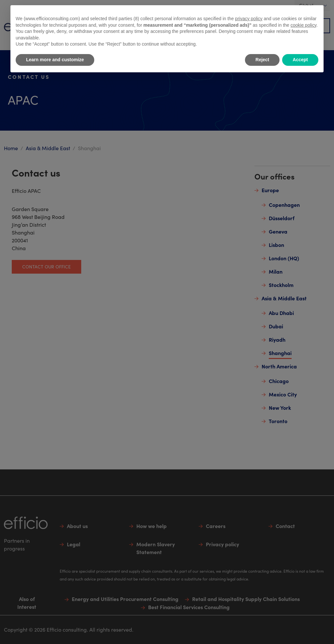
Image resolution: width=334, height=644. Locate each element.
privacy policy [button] (249, 19)
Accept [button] (300, 60)
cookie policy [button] (304, 25)
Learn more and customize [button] (55, 60)
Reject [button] (262, 60)
